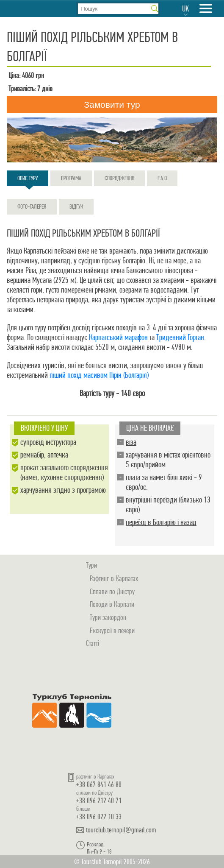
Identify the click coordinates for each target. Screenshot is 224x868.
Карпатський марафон (118, 337)
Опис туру (28, 180)
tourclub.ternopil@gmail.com (121, 830)
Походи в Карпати (112, 604)
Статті (93, 643)
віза (131, 442)
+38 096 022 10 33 (99, 816)
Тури (91, 565)
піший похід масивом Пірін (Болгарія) (99, 375)
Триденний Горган (180, 337)
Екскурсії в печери (112, 630)
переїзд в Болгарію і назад (161, 522)
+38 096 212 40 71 (99, 800)
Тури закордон (108, 617)
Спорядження (119, 178)
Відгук (76, 207)
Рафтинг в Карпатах (114, 578)
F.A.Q (162, 178)
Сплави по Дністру (112, 591)
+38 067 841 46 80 (99, 784)
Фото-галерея (32, 207)
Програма (71, 178)
